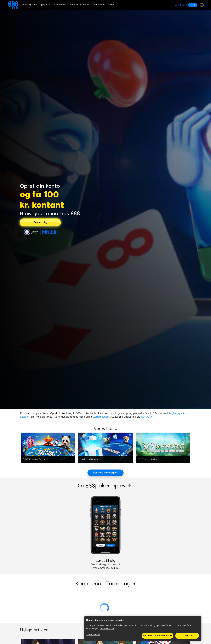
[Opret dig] (40, 222)
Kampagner (60, 5)
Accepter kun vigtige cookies (158, 636)
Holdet (111, 5)
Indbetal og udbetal (80, 5)
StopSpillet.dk (101, 417)
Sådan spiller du (30, 5)
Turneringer (99, 5)
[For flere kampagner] (105, 473)
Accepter (187, 636)
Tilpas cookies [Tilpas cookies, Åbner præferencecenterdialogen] (93, 635)
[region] (143, 628)
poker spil (46, 5)
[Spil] (193, 5)
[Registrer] (179, 5)
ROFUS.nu (147, 417)
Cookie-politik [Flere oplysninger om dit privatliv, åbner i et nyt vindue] (107, 629)
